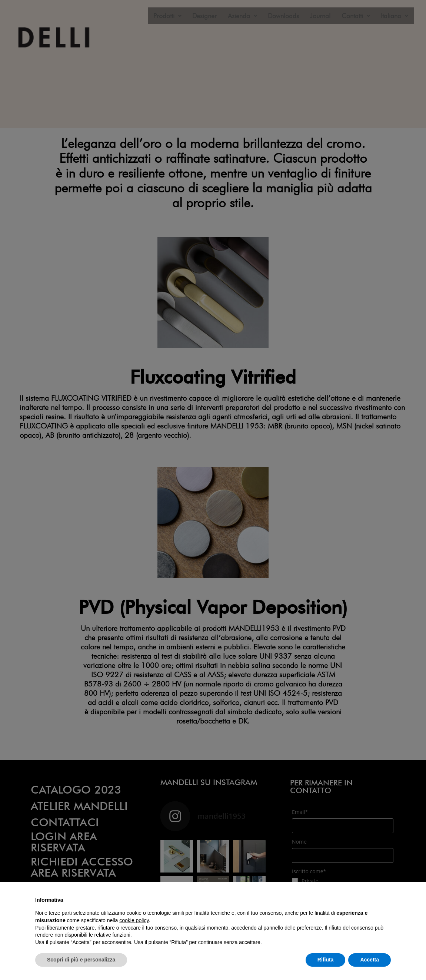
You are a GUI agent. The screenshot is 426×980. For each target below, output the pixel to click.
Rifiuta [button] (326, 960)
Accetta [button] (370, 960)
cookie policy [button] (134, 920)
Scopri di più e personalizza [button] (81, 960)
